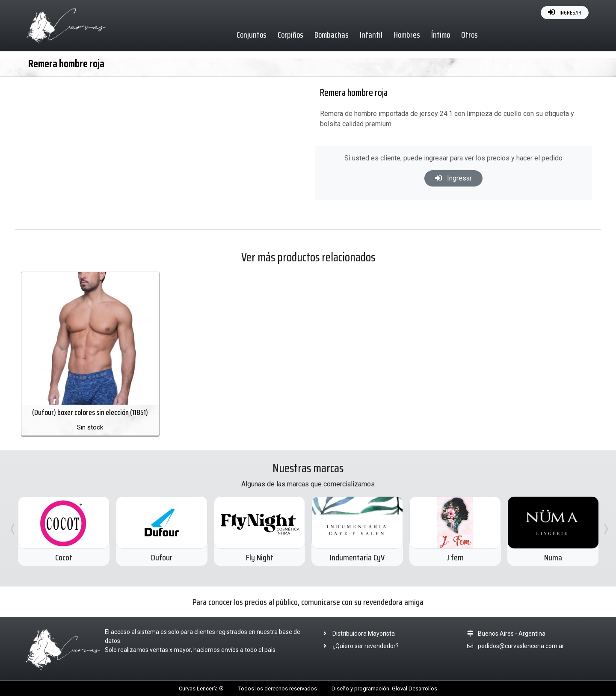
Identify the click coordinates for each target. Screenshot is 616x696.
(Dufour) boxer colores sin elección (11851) (90, 412)
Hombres (407, 35)
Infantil (371, 35)
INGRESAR (565, 12)
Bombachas (332, 35)
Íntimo (441, 35)
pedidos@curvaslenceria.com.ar (521, 646)
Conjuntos (252, 35)
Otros (469, 35)
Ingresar (453, 178)
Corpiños (290, 35)
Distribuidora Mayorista (357, 634)
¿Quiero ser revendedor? (358, 646)
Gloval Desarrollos (415, 689)
